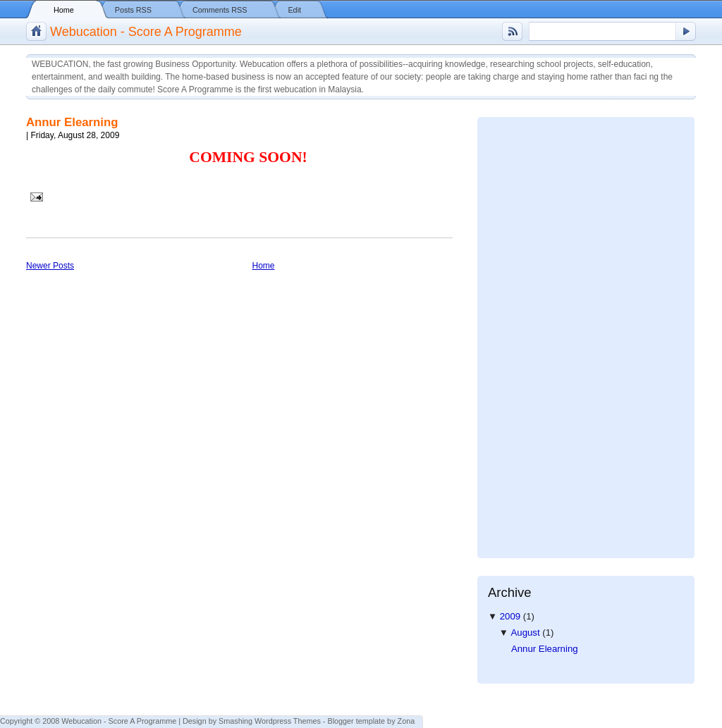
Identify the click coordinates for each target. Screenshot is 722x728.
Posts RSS (133, 10)
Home (64, 10)
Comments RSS (220, 10)
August (527, 633)
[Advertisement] (544, 332)
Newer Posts (50, 266)
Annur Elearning (72, 122)
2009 (512, 616)
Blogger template (356, 721)
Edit (294, 10)
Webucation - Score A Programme (146, 32)
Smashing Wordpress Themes (270, 721)
